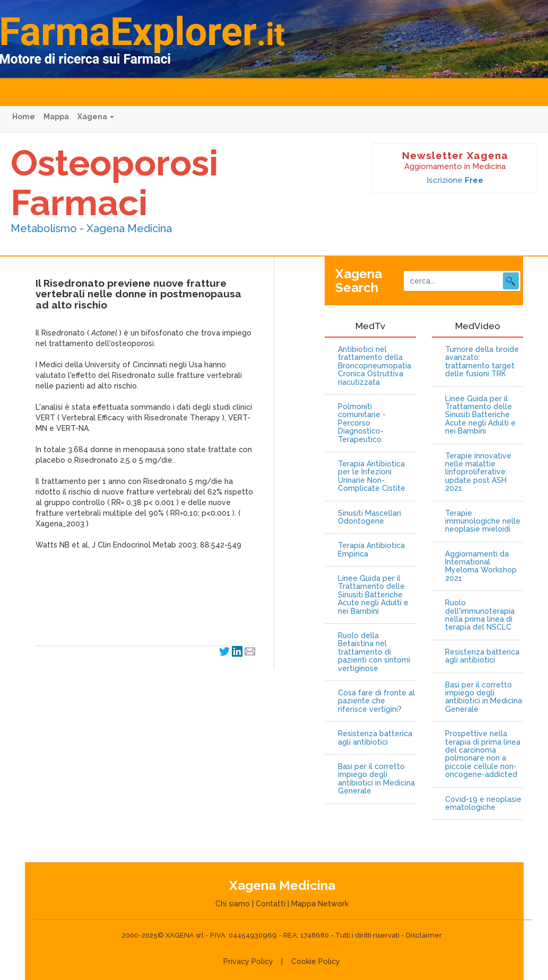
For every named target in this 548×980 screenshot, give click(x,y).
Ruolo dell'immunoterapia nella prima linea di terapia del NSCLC (480, 615)
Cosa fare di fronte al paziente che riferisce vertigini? (376, 701)
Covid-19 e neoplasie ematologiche (483, 804)
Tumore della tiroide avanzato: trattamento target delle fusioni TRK (482, 362)
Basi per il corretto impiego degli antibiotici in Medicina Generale (376, 779)
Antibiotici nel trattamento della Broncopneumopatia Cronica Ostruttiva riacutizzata (375, 366)
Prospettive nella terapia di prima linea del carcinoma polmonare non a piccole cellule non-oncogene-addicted (483, 754)
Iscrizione (455, 180)
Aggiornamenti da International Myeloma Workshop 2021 (481, 566)
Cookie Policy (316, 961)
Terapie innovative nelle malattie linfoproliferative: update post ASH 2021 (478, 473)
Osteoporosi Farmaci (114, 183)
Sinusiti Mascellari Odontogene (369, 517)
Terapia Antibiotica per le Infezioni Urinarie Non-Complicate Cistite (372, 476)
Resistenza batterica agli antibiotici (375, 738)
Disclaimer (424, 935)
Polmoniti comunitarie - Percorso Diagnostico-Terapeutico (362, 423)
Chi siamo (233, 904)
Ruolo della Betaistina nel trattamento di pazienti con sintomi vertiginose (374, 652)
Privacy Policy (248, 961)
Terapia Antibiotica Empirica (371, 550)
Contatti (271, 904)
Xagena (96, 117)
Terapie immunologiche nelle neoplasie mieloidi (483, 522)
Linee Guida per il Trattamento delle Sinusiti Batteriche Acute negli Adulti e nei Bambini (373, 595)
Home (24, 117)
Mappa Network (320, 904)
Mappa (56, 117)
